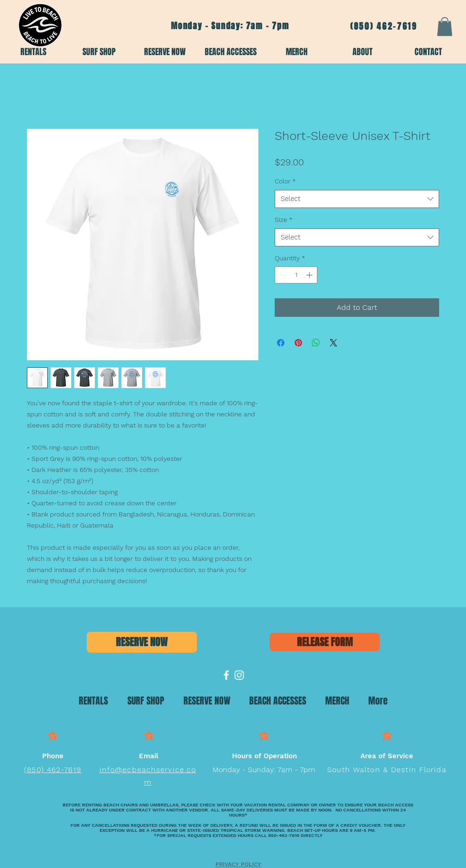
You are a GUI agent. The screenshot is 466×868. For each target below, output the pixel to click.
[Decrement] (282, 275)
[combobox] (357, 199)
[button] (445, 27)
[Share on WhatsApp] (316, 343)
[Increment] (310, 275)
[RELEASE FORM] (325, 642)
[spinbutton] (296, 275)
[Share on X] (334, 343)
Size (284, 220)
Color (285, 181)
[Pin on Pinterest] (298, 343)
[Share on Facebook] (281, 343)
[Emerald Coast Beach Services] (226, 675)
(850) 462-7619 (384, 26)
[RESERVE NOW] (142, 642)
